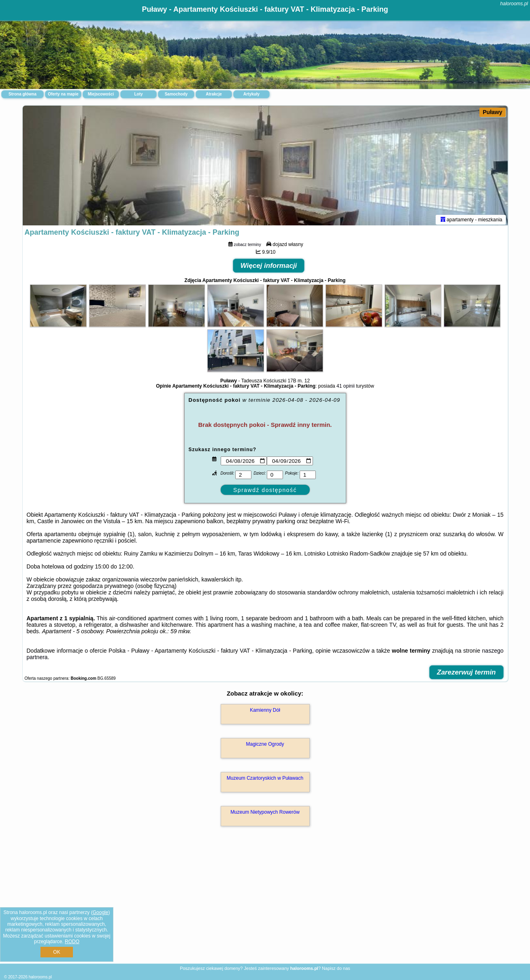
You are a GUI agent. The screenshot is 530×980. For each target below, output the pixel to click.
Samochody (176, 94)
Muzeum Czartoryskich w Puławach (265, 780)
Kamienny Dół (265, 712)
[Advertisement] (265, 904)
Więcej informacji (269, 267)
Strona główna (22, 94)
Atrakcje (214, 94)
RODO (72, 942)
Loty (138, 94)
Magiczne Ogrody (265, 746)
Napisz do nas (336, 968)
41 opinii (346, 388)
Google (101, 912)
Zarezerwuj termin (466, 674)
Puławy (492, 112)
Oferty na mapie (63, 94)
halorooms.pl (514, 4)
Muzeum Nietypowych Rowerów (265, 814)
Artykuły (251, 94)
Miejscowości (101, 94)
